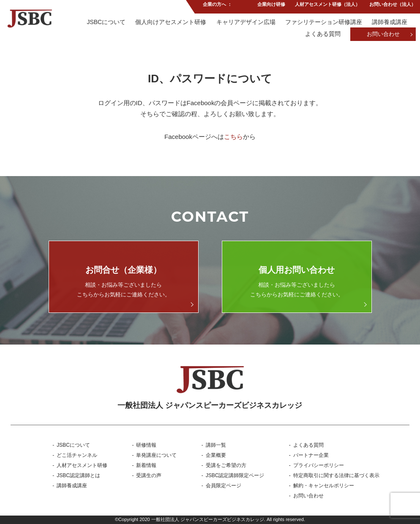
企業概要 (216, 455)
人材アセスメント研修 (82, 465)
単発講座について (156, 455)
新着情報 (146, 465)
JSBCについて (105, 22)
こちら (233, 137)
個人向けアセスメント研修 (170, 22)
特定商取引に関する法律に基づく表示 (336, 475)
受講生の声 (149, 475)
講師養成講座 (390, 22)
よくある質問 (322, 35)
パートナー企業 (311, 455)
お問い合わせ (383, 35)
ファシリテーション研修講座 (323, 22)
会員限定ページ (224, 486)
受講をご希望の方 (226, 465)
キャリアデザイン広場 (245, 22)
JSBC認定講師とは (78, 475)
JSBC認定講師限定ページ (235, 475)
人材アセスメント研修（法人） (327, 6)
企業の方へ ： (217, 6)
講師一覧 (216, 445)
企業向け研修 (271, 6)
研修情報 (146, 445)
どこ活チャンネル (77, 455)
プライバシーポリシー (319, 465)
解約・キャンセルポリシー (324, 486)
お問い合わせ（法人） (393, 6)
